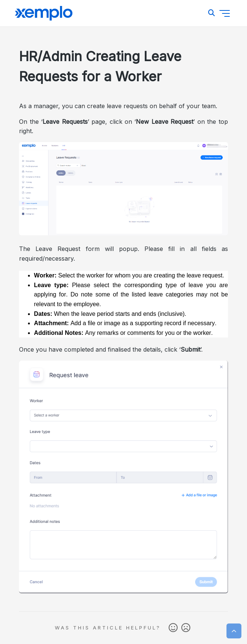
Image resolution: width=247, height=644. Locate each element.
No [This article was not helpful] (186, 628)
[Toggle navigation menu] (225, 13)
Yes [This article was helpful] (173, 628)
